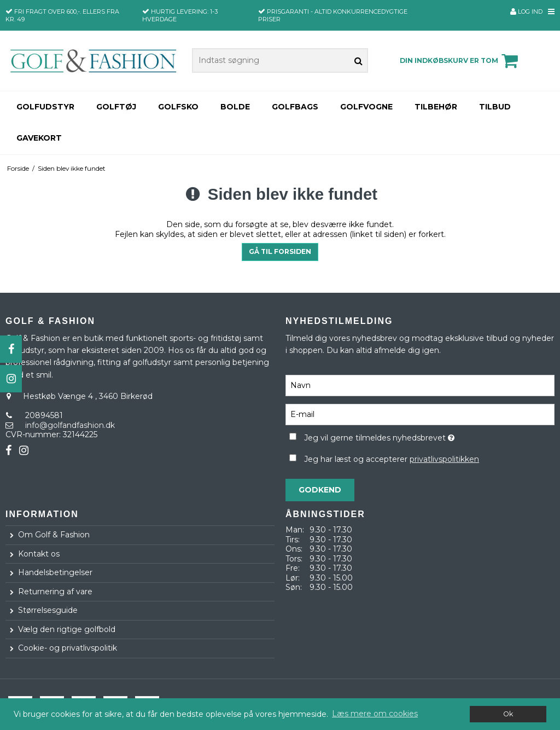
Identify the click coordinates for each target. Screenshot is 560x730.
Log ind (526, 11)
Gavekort (39, 138)
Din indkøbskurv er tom (460, 61)
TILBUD (495, 107)
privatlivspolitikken (444, 459)
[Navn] (420, 385)
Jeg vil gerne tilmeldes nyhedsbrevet (406, 436)
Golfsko (178, 107)
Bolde (235, 107)
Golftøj (116, 107)
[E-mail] (420, 414)
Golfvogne (366, 107)
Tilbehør (436, 107)
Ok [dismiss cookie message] (508, 714)
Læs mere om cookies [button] (375, 714)
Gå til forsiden (280, 251)
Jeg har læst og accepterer (392, 459)
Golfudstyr (45, 107)
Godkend (320, 490)
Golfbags (295, 107)
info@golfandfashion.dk (70, 425)
